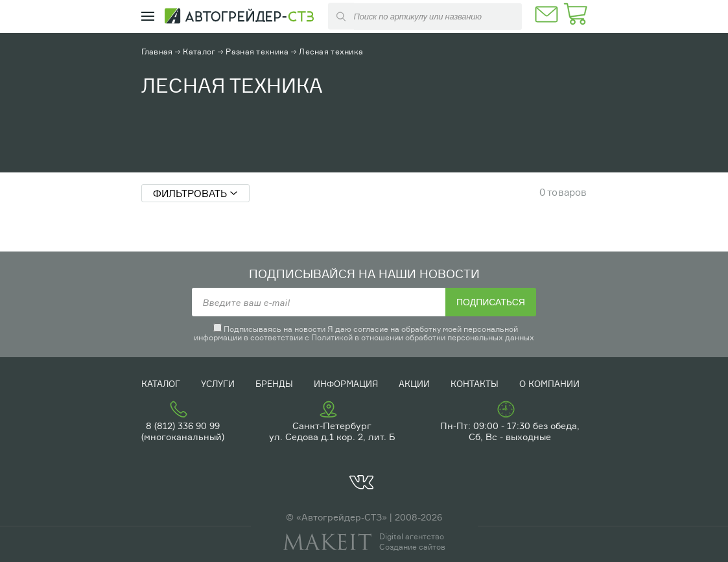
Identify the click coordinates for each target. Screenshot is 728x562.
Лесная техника (331, 52)
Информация (346, 384)
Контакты (475, 384)
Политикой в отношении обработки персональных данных (423, 337)
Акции (414, 384)
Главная (157, 52)
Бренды (274, 384)
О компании (549, 384)
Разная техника (257, 52)
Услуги (218, 384)
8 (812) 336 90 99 (183, 426)
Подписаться (491, 302)
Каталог (199, 52)
